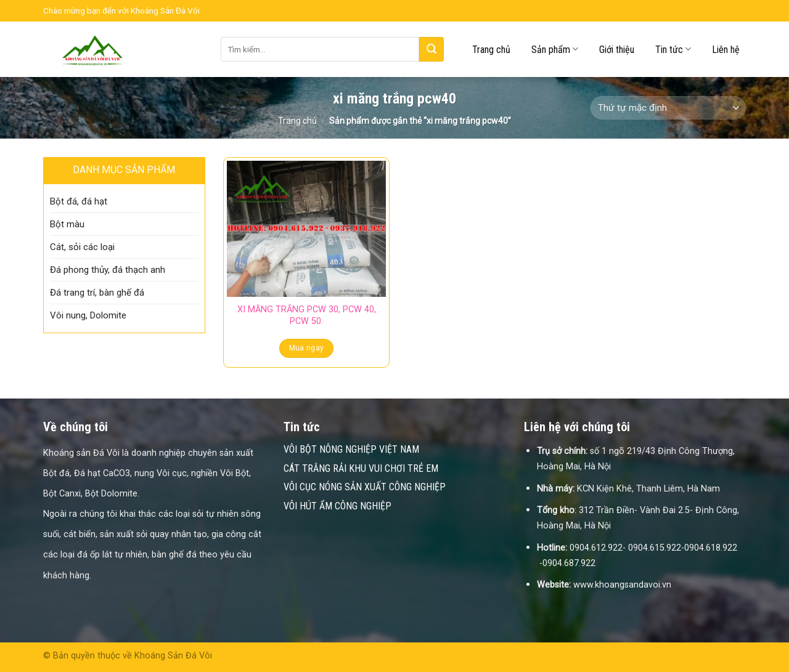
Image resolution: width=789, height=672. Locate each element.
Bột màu (67, 224)
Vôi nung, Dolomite (88, 315)
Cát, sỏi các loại (82, 247)
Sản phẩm (555, 49)
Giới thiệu (617, 50)
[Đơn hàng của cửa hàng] (668, 108)
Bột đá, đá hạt (79, 201)
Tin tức (673, 49)
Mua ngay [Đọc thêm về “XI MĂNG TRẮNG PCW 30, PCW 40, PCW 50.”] (307, 348)
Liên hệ (726, 50)
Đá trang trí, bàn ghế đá (97, 293)
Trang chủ (491, 50)
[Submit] (431, 49)
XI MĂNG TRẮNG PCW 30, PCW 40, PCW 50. (307, 315)
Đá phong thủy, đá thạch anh (108, 270)
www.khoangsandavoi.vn (622, 585)
